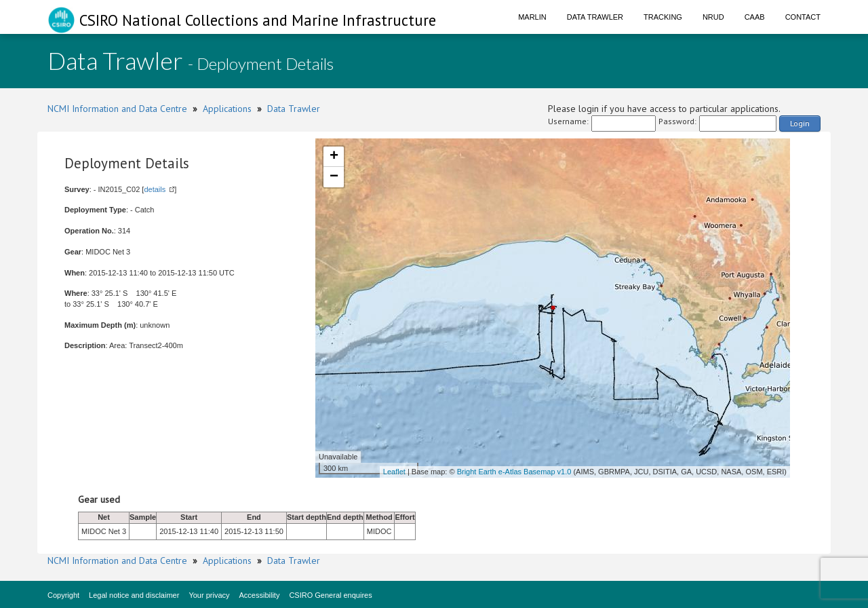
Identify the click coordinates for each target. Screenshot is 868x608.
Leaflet (394, 472)
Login (800, 123)
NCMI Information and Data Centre (117, 109)
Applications (227, 109)
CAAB (755, 17)
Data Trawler (595, 17)
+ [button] (334, 157)
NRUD (713, 17)
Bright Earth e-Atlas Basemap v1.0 (514, 472)
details (155, 189)
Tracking (663, 17)
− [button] (334, 177)
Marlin (532, 17)
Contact (803, 17)
